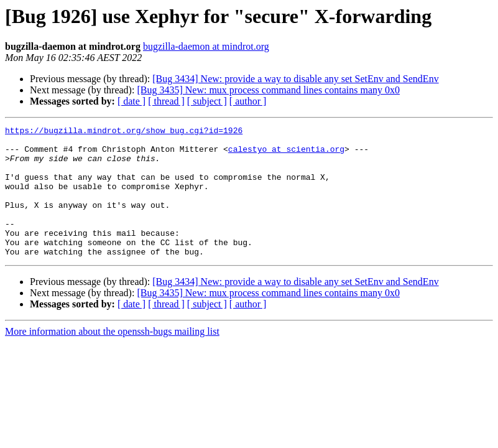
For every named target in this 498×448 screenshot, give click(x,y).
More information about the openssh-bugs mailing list (112, 357)
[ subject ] (207, 101)
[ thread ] (166, 101)
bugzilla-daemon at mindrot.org (206, 46)
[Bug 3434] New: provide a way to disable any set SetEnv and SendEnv (295, 79)
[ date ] (131, 101)
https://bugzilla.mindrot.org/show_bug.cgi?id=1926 (124, 132)
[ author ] (248, 101)
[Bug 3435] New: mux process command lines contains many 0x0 (268, 90)
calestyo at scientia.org (286, 154)
